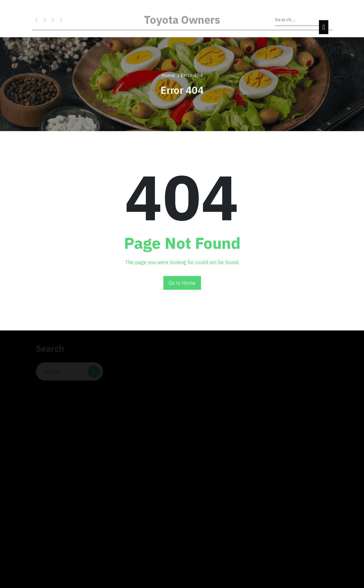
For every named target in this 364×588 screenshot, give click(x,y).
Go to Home (182, 283)
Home (168, 75)
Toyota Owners (182, 23)
